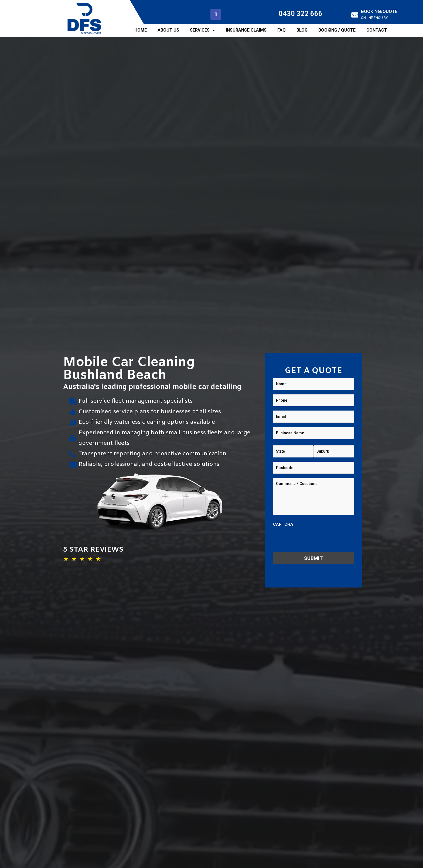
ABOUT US (168, 30)
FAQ (282, 30)
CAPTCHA (283, 524)
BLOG (302, 30)
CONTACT (377, 30)
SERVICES (202, 30)
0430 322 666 (301, 13)
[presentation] (314, 539)
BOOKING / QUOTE (337, 30)
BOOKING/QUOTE (379, 11)
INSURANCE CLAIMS (246, 30)
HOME (141, 30)
